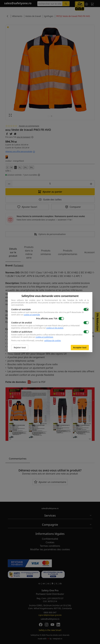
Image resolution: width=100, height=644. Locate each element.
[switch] (86, 309)
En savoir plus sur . (48, 328)
